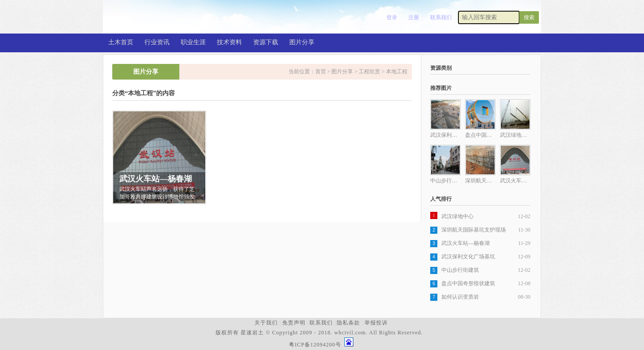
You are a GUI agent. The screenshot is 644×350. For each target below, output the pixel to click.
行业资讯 (157, 42)
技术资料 (229, 42)
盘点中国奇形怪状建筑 (468, 283)
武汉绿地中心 (458, 216)
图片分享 (302, 42)
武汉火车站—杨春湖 (466, 243)
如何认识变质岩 (460, 297)
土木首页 (121, 42)
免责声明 (294, 323)
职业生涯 (193, 42)
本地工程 (397, 72)
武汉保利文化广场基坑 (468, 257)
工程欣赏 (369, 72)
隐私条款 (348, 323)
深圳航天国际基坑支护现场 (474, 230)
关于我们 (266, 323)
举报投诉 (376, 323)
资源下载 (266, 42)
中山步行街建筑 (460, 270)
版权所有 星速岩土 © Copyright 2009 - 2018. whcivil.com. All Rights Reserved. (321, 333)
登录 (392, 17)
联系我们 (441, 17)
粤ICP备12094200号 (315, 345)
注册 (414, 17)
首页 (321, 72)
